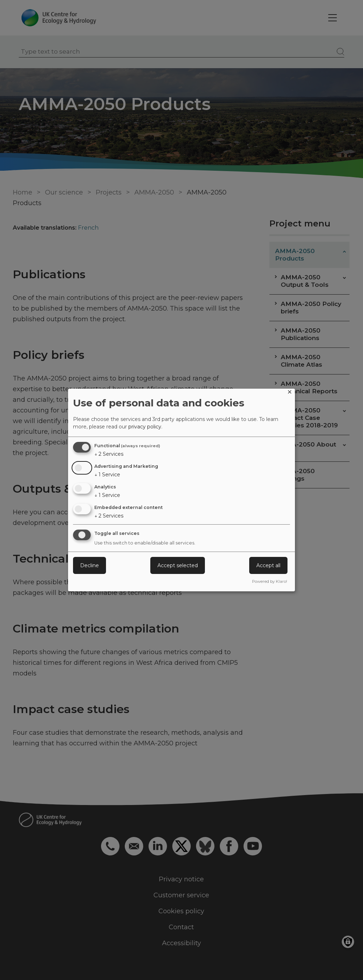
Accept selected (178, 565)
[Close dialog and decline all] (290, 393)
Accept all (268, 565)
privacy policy (145, 427)
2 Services (109, 454)
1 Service (107, 475)
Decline (90, 565)
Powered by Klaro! (270, 581)
